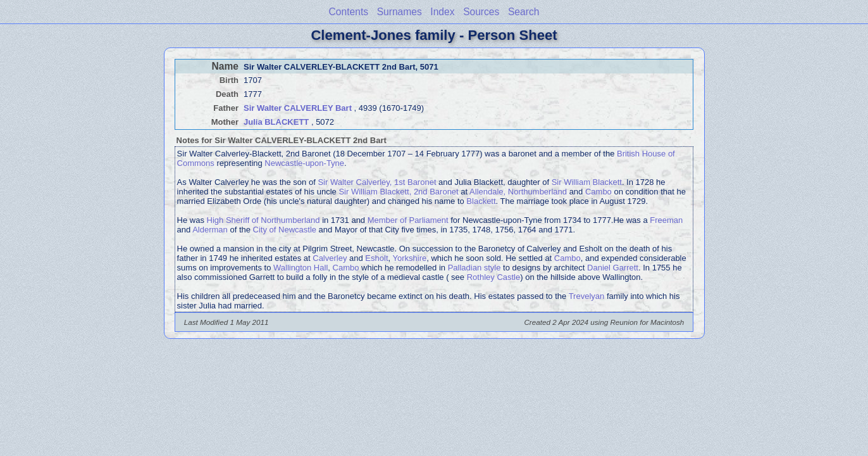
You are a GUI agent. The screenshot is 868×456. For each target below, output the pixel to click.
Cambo (598, 192)
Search (524, 12)
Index (442, 12)
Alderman (210, 230)
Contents (349, 12)
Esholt (376, 258)
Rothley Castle (494, 277)
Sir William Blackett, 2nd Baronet (398, 192)
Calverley (330, 258)
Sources (481, 12)
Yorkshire (410, 258)
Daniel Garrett (613, 268)
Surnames (400, 12)
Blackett (481, 201)
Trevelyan (587, 296)
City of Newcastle (285, 230)
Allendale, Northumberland (518, 192)
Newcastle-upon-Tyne (304, 163)
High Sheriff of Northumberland (263, 220)
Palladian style (474, 268)
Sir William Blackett (587, 182)
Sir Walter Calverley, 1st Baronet (377, 182)
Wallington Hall (301, 268)
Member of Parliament (408, 220)
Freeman (666, 220)
